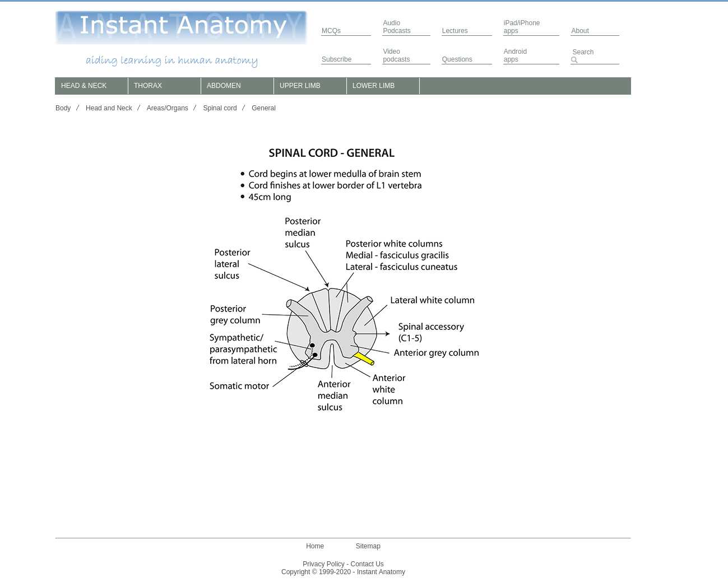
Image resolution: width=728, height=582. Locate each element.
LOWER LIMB (374, 86)
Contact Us (367, 564)
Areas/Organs (168, 108)
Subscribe (337, 59)
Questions (457, 59)
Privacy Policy (324, 564)
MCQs (331, 31)
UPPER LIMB (300, 86)
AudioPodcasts (397, 27)
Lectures (455, 31)
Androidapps (515, 55)
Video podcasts (396, 55)
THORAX (148, 86)
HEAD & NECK (84, 86)
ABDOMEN (224, 86)
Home (315, 546)
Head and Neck (109, 108)
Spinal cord (220, 108)
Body (63, 108)
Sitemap (368, 546)
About (580, 31)
